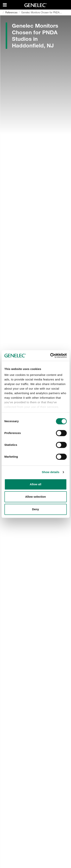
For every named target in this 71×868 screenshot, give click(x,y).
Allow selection (35, 497)
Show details (51, 472)
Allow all (35, 484)
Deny (35, 509)
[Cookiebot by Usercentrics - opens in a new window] (51, 355)
